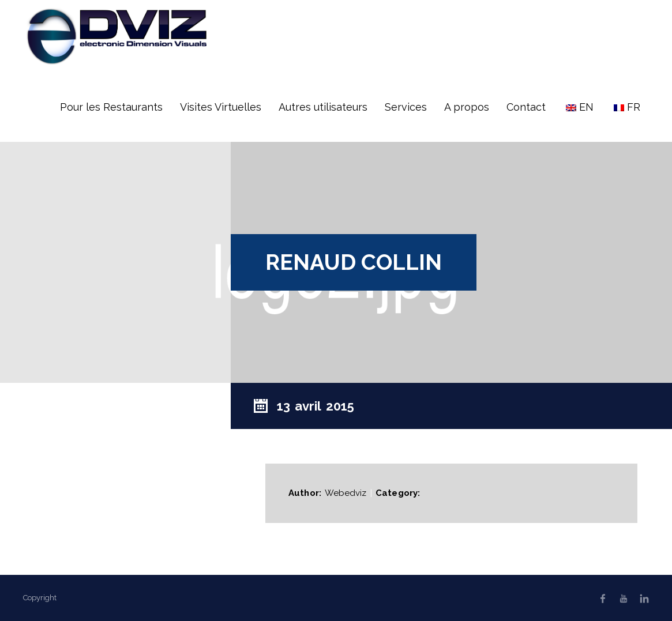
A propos (467, 107)
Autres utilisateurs (323, 107)
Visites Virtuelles (221, 107)
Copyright (40, 598)
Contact (526, 107)
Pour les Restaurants (111, 107)
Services (406, 107)
